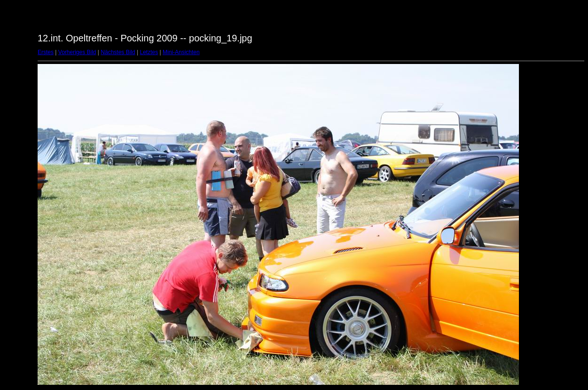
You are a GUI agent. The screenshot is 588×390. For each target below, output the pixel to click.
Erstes (46, 52)
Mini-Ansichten (181, 52)
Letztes (149, 52)
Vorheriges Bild (77, 52)
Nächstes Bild (118, 52)
